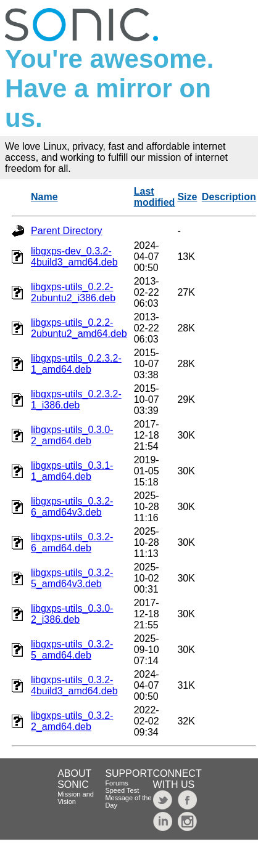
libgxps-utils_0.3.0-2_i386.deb (72, 614)
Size (187, 197)
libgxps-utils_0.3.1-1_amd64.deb (72, 471)
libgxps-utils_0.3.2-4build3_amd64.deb (74, 685)
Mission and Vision (76, 798)
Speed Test (122, 790)
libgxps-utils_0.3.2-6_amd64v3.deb (72, 507)
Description (229, 197)
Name (44, 197)
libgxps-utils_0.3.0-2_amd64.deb (72, 435)
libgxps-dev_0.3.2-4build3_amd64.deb (74, 257)
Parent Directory (67, 231)
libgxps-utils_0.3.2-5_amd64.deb (72, 650)
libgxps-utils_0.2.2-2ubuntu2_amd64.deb (79, 328)
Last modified (155, 197)
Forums (116, 783)
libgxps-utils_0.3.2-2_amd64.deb (72, 721)
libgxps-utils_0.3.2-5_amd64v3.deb (72, 578)
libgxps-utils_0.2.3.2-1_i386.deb (76, 400)
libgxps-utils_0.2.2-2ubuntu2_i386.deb (73, 292)
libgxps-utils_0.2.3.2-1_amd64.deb (76, 364)
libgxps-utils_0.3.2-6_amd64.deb (72, 542)
